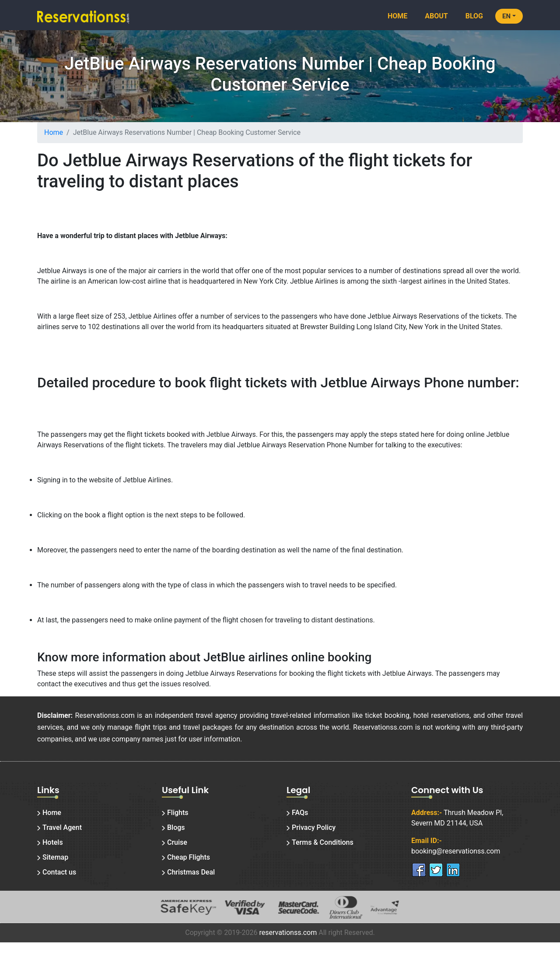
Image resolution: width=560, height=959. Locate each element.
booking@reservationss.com (456, 851)
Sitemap (55, 857)
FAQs (300, 813)
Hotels (53, 842)
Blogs (176, 827)
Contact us (59, 872)
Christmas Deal (191, 872)
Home (397, 16)
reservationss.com (288, 933)
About (436, 16)
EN (506, 16)
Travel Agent (62, 827)
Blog (474, 16)
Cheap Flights (189, 857)
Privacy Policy (314, 827)
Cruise (177, 842)
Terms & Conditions (323, 842)
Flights (178, 813)
